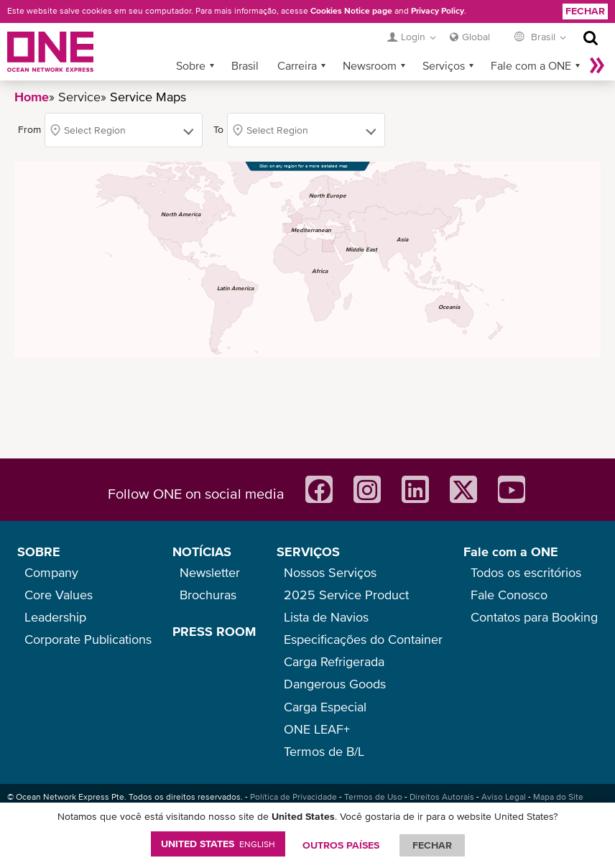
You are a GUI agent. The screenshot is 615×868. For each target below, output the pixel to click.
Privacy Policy (438, 11)
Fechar (585, 11)
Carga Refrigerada (334, 661)
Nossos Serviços (330, 572)
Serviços (444, 65)
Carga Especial (325, 707)
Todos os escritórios (526, 572)
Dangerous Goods (335, 684)
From (29, 129)
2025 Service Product (346, 595)
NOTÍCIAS (202, 551)
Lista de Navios (326, 617)
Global (476, 37)
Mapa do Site (558, 797)
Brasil (245, 65)
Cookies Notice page (351, 11)
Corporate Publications (88, 639)
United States (218, 844)
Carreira (297, 65)
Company (51, 572)
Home (32, 97)
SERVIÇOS (308, 551)
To (218, 129)
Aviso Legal (504, 797)
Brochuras (208, 595)
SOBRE (39, 551)
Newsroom (370, 65)
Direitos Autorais (442, 797)
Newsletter (210, 572)
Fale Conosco (509, 595)
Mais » (597, 65)
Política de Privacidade (293, 797)
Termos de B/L (324, 751)
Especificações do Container (363, 639)
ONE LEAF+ (317, 729)
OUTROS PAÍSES (341, 845)
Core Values (59, 595)
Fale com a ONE (531, 65)
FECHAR (432, 845)
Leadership (55, 617)
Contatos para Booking (534, 617)
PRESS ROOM (214, 631)
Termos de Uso (373, 797)
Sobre (191, 65)
